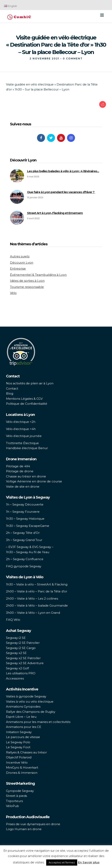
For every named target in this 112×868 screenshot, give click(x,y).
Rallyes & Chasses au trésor (26, 752)
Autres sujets (20, 256)
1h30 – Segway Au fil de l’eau (28, 552)
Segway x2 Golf (17, 668)
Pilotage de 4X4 (18, 466)
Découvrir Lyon (22, 263)
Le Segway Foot (18, 747)
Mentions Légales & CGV (24, 399)
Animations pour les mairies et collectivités (38, 722)
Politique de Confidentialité (27, 404)
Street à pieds (16, 796)
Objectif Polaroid (19, 757)
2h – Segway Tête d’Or (23, 533)
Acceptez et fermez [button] (62, 862)
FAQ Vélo (13, 620)
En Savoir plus (89, 862)
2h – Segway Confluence (25, 559)
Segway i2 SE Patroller (23, 643)
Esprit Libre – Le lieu (21, 717)
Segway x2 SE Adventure (25, 663)
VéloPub (12, 806)
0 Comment (73, 58)
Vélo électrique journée (24, 436)
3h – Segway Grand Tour (24, 540)
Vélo (13, 293)
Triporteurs (14, 801)
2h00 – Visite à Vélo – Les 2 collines (32, 598)
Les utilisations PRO (21, 673)
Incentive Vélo (17, 762)
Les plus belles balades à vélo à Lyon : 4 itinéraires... (63, 171)
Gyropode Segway (20, 791)
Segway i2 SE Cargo (21, 648)
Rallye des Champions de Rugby (31, 712)
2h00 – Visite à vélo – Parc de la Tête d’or (37, 591)
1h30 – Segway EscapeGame (28, 526)
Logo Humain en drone (24, 829)
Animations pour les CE (24, 727)
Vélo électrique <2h (21, 422)
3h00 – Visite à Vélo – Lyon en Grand (33, 613)
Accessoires (15, 678)
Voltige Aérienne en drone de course (34, 481)
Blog (10, 393)
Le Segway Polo (18, 742)
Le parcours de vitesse (23, 737)
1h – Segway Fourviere (23, 512)
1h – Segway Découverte (25, 504)
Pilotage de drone (20, 471)
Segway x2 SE (16, 653)
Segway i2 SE (16, 638)
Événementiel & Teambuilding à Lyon (38, 275)
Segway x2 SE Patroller (23, 658)
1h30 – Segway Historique (25, 519)
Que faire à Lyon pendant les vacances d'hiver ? (61, 192)
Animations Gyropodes (23, 706)
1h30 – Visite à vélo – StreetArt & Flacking (37, 584)
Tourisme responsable (27, 287)
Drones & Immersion (22, 773)
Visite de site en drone (23, 487)
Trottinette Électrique (22, 443)
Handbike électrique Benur (27, 448)
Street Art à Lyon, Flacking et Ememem (55, 213)
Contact (12, 388)
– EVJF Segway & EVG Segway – (30, 547)
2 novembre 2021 (44, 58)
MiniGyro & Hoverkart (22, 767)
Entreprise (18, 269)
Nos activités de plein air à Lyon (30, 383)
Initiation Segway (19, 732)
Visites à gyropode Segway (26, 696)
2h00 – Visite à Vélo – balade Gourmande (37, 605)
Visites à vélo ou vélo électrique (30, 702)
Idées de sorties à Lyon (27, 281)
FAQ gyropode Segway (24, 566)
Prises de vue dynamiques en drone (33, 824)
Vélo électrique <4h (21, 429)
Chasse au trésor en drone (26, 476)
